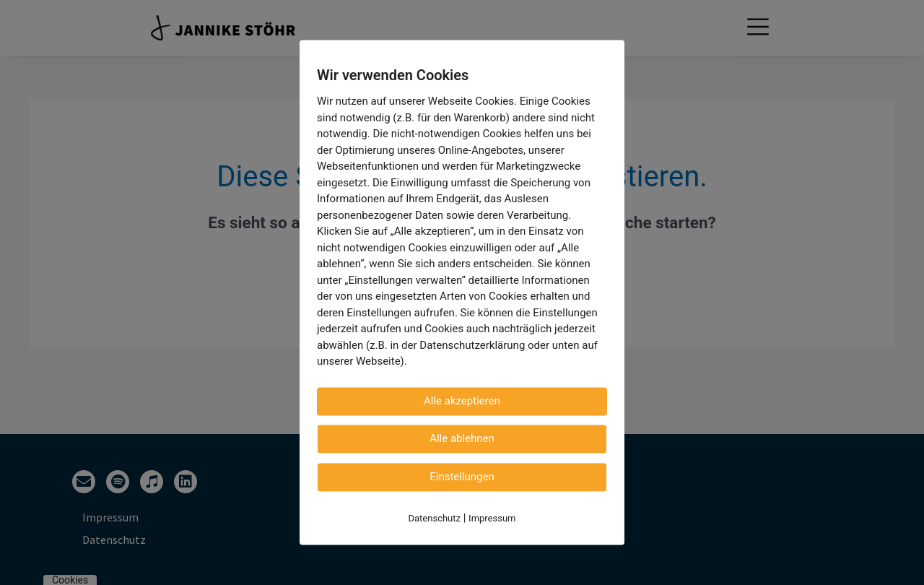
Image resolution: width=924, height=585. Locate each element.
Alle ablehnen (462, 438)
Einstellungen (462, 477)
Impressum (492, 518)
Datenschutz (435, 518)
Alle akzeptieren (462, 401)
